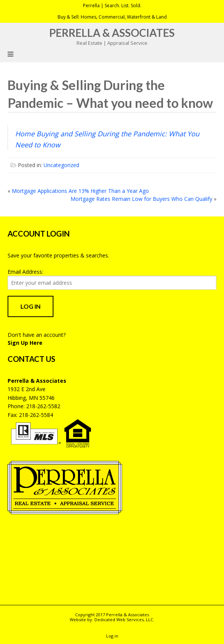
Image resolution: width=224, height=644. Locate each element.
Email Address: (25, 272)
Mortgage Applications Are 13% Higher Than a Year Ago (80, 191)
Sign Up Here (25, 343)
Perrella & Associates (112, 33)
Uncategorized (61, 165)
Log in (112, 636)
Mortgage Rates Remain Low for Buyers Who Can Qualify (141, 199)
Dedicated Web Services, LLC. (124, 620)
